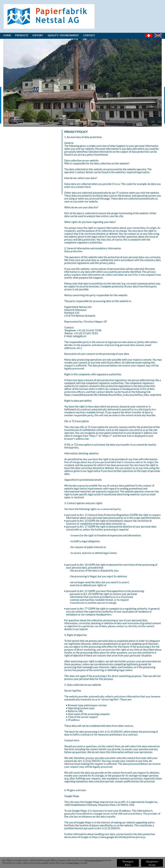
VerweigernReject (128, 863)
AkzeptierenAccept (152, 863)
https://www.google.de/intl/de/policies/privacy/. (119, 837)
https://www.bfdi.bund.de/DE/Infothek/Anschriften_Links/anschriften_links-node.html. (113, 395)
